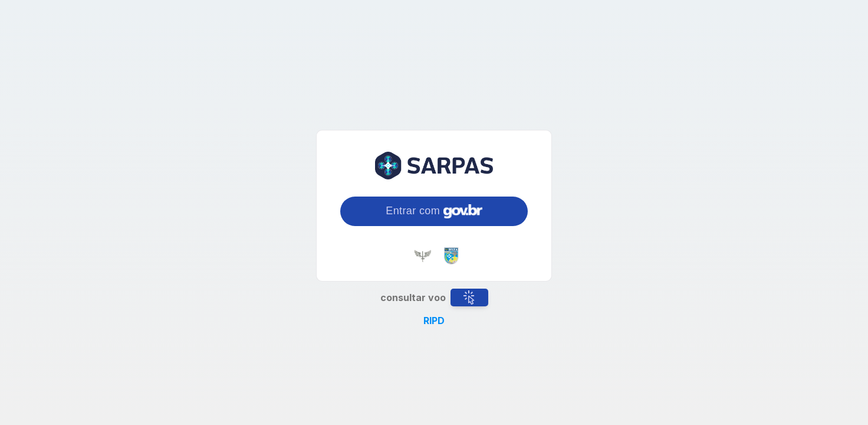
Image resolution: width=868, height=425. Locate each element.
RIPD (434, 321)
